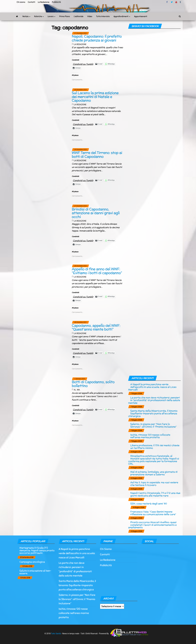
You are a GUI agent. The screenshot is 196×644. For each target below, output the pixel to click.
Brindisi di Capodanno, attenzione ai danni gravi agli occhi (96, 213)
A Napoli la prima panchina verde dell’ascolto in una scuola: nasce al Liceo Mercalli (152, 387)
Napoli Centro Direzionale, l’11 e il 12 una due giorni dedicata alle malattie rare (155, 494)
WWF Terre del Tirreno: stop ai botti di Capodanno (97, 155)
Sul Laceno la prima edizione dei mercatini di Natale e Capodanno (95, 97)
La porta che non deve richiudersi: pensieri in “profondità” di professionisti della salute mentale (154, 400)
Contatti (31, 2)
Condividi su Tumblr (83, 64)
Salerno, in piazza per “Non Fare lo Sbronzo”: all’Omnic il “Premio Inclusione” (153, 425)
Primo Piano (65, 16)
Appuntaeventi (141, 16)
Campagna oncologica (32, 562)
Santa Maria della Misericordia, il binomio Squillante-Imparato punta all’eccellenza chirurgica (153, 413)
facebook (167, 2)
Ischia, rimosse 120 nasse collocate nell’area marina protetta (150, 436)
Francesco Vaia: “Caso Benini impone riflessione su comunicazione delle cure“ (153, 513)
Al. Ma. (77, 390)
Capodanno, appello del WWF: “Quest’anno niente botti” (96, 327)
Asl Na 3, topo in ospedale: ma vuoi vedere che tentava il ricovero (154, 484)
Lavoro (51, 16)
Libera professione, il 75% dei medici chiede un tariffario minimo (155, 447)
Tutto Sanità (56, 634)
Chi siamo (21, 2)
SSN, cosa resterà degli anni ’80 (149, 504)
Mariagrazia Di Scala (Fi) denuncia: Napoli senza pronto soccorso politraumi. (37, 550)
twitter (172, 2)
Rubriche (39, 16)
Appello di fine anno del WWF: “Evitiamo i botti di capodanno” (97, 271)
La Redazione (44, 2)
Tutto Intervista (103, 16)
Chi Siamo (106, 549)
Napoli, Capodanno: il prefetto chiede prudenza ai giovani (97, 38)
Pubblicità (56, 2)
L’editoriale (79, 16)
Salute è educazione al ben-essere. (35, 572)
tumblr (181, 2)
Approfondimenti (122, 16)
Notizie (26, 16)
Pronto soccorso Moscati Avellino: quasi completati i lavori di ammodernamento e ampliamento (152, 525)
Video (90, 16)
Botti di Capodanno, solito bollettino (93, 384)
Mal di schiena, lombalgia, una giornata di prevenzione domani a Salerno (154, 473)
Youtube (176, 2)
